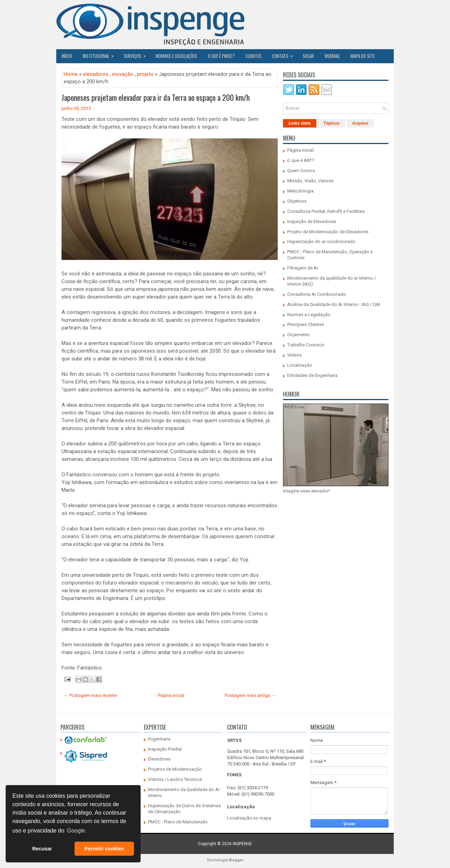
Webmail (332, 56)
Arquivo (360, 123)
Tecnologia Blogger (225, 860)
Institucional (101, 54)
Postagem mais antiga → (250, 695)
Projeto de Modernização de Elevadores (328, 232)
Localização (300, 365)
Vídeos (294, 355)
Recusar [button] (42, 849)
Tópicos (332, 123)
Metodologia (300, 191)
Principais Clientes (306, 324)
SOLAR (308, 56)
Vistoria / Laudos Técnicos (175, 779)
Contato (285, 54)
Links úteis (300, 123)
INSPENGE (242, 844)
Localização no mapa (249, 818)
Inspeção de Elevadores (312, 221)
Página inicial (171, 695)
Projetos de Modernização (175, 769)
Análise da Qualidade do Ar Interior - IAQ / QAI (334, 304)
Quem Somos (301, 171)
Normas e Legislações (176, 56)
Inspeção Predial (165, 749)
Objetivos (297, 201)
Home (71, 74)
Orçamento (298, 335)
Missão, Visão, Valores (310, 181)
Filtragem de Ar (303, 268)
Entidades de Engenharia (312, 375)
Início (67, 56)
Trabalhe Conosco (306, 345)
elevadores (96, 74)
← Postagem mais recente (90, 695)
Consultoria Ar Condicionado (317, 294)
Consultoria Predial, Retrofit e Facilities (326, 211)
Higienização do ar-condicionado (321, 242)
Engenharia (159, 739)
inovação (123, 74)
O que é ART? (301, 160)
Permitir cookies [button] (104, 849)
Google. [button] (77, 831)
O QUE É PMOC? (221, 56)
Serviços (137, 54)
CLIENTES (253, 56)
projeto (145, 74)
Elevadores (159, 759)
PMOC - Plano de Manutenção (178, 822)
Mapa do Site (363, 56)
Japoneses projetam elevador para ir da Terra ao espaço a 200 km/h (156, 97)
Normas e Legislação (309, 315)
